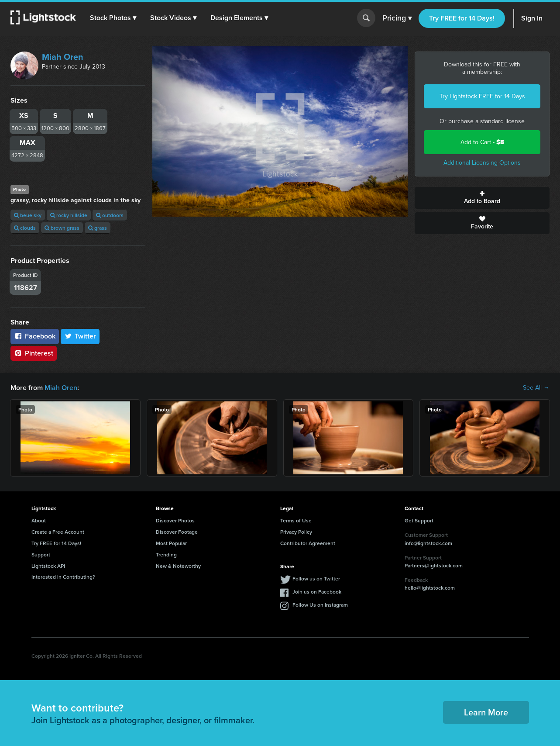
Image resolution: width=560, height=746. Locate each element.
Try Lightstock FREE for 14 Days (482, 96)
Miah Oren (63, 57)
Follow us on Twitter (316, 578)
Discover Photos (175, 520)
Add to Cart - (482, 142)
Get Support (419, 520)
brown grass (62, 228)
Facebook (35, 336)
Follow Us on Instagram (320, 605)
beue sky (28, 215)
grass (98, 228)
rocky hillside (69, 215)
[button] (113, 18)
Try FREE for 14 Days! (462, 18)
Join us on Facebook (317, 592)
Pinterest (34, 353)
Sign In (532, 18)
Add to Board (482, 198)
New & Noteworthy (178, 566)
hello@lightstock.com (430, 588)
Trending (166, 554)
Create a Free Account (58, 532)
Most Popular (171, 543)
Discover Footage (177, 532)
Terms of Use (296, 520)
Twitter (80, 336)
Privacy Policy (296, 532)
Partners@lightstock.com (434, 565)
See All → (536, 388)
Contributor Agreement (308, 543)
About (39, 520)
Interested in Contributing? (63, 577)
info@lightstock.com (428, 543)
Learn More (486, 712)
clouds (25, 228)
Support (41, 554)
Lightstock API (48, 566)
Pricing (397, 18)
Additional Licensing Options (482, 163)
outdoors (110, 215)
